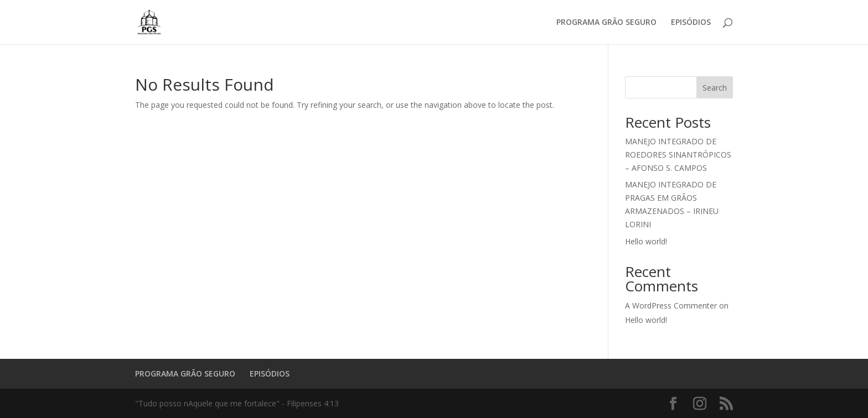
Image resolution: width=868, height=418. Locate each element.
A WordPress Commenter (671, 305)
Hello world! (646, 241)
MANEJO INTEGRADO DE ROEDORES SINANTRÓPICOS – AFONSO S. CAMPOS (678, 155)
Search (715, 88)
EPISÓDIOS (691, 23)
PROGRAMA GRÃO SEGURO (606, 23)
